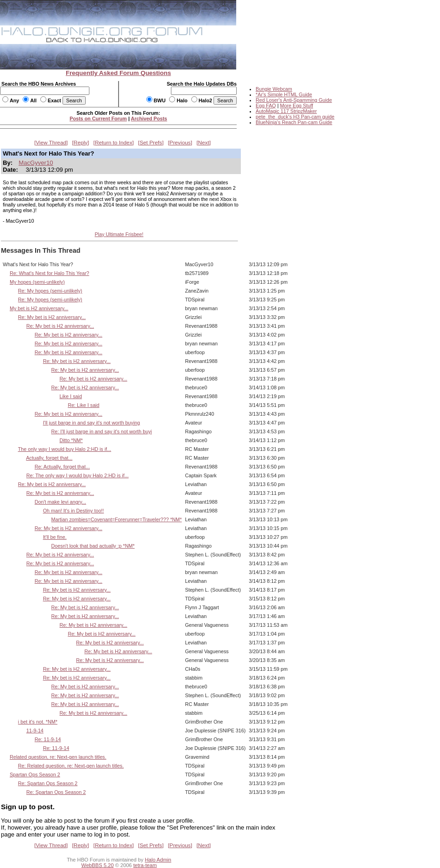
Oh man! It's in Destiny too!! (74, 511)
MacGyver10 (36, 163)
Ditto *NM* (71, 440)
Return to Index (114, 143)
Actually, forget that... (49, 458)
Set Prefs (151, 143)
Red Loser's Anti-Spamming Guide (294, 100)
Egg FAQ (266, 106)
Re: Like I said (83, 405)
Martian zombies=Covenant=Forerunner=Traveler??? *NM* (117, 519)
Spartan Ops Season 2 (35, 774)
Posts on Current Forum (98, 119)
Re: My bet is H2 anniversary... (52, 317)
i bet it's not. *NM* (38, 722)
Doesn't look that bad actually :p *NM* (93, 546)
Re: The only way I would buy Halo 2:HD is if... (78, 475)
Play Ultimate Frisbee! (119, 234)
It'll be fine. (55, 537)
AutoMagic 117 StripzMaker (286, 111)
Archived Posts (149, 119)
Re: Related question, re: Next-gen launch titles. (71, 766)
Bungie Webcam (274, 89)
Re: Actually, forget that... (62, 467)
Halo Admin (158, 860)
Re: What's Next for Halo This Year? (50, 273)
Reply (81, 143)
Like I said (70, 396)
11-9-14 (35, 731)
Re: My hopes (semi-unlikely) (50, 291)
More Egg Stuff (296, 106)
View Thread (51, 143)
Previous (180, 143)
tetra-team (145, 865)
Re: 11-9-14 (48, 739)
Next (204, 143)
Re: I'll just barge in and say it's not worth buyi (102, 431)
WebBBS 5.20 (98, 865)
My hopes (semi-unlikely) (37, 282)
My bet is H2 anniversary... (39, 308)
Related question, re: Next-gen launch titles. (58, 757)
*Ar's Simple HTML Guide (284, 94)
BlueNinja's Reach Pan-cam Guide (294, 122)
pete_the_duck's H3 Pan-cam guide (295, 117)
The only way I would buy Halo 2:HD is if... (65, 449)
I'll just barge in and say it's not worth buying (92, 423)
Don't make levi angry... (60, 502)
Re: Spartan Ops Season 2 (48, 783)
